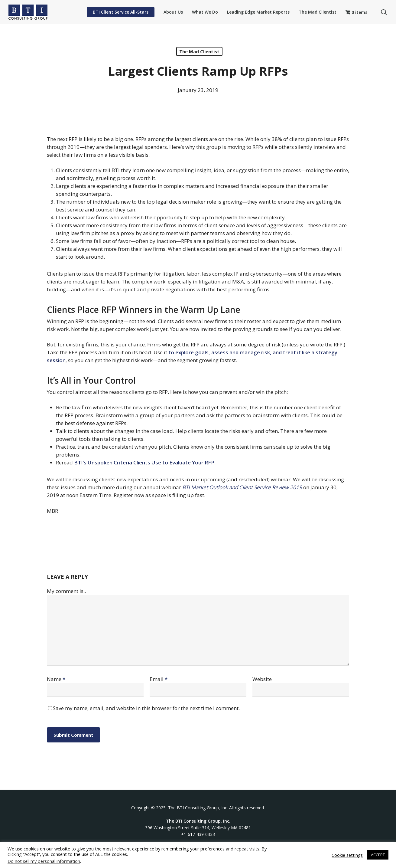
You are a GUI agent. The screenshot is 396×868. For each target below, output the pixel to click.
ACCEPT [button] (378, 855)
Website (262, 679)
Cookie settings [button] (347, 855)
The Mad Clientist (199, 51)
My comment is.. (66, 591)
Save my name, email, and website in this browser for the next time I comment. (146, 708)
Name (56, 679)
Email (159, 679)
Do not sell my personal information (44, 861)
